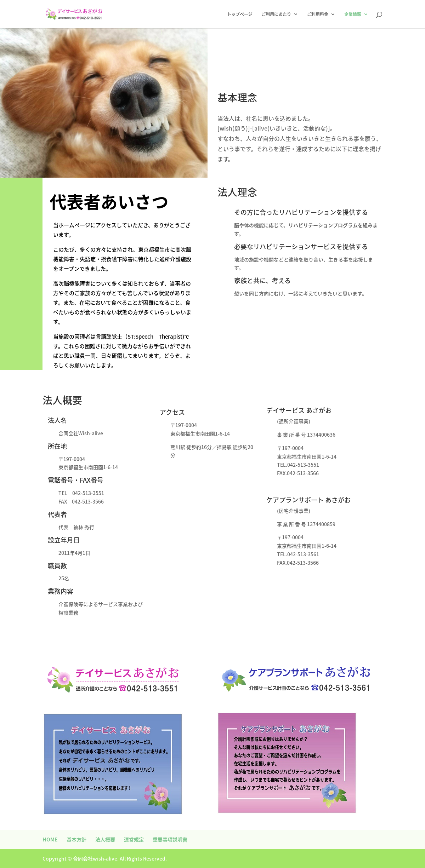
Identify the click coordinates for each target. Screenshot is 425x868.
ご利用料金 (318, 15)
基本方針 (76, 839)
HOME (50, 839)
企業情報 (353, 15)
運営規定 (134, 839)
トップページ (240, 15)
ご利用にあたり (276, 15)
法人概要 (105, 839)
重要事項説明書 (170, 839)
